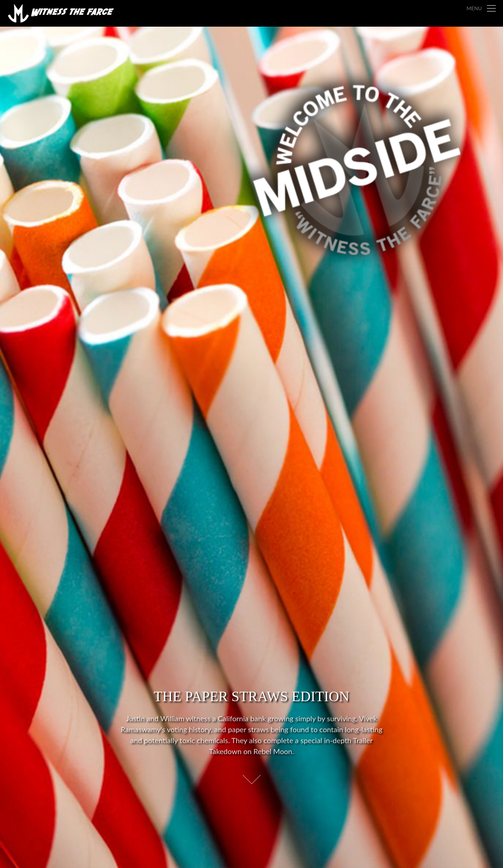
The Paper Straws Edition (251, 696)
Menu (474, 8)
